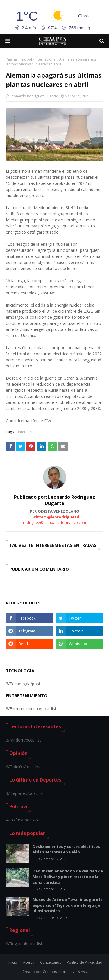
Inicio (13, 962)
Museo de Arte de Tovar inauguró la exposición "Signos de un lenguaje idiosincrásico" (68, 905)
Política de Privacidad (85, 962)
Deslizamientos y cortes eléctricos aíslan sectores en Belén (66, 849)
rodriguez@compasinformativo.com (54, 522)
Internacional (46, 59)
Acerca (29, 962)
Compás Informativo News (65, 972)
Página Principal (19, 59)
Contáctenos (51, 962)
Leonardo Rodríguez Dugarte (34, 96)
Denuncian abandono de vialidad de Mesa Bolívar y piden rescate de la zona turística (68, 877)
